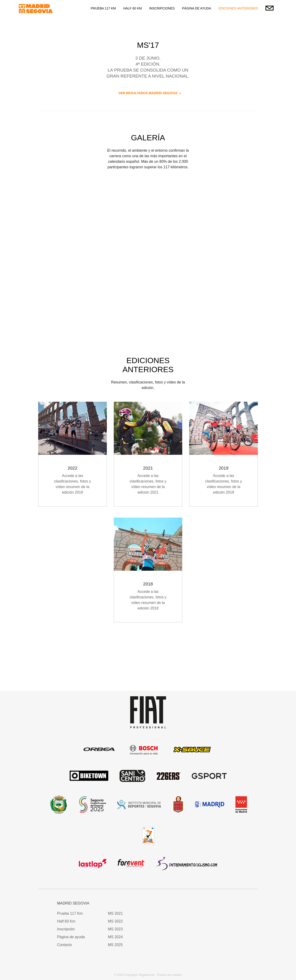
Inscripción (66, 929)
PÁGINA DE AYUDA (197, 8)
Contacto (65, 945)
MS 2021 (115, 913)
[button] (217, 907)
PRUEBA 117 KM (103, 8)
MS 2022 (115, 921)
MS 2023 (115, 929)
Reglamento (147, 975)
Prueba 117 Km (70, 913)
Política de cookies (170, 975)
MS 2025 (115, 945)
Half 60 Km (66, 921)
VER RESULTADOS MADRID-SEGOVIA (148, 93)
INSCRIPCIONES (162, 8)
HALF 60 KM (133, 8)
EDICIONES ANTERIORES (238, 8)
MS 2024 (115, 937)
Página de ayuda (71, 937)
